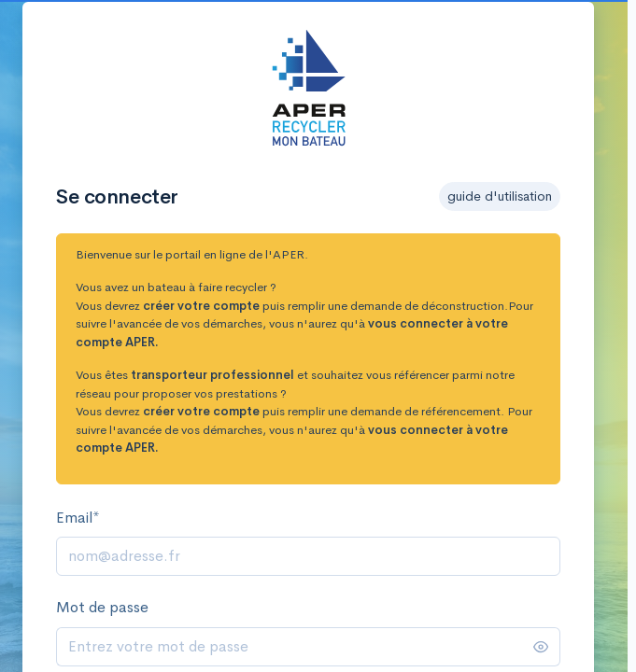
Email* (78, 518)
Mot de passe (102, 607)
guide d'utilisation (500, 196)
